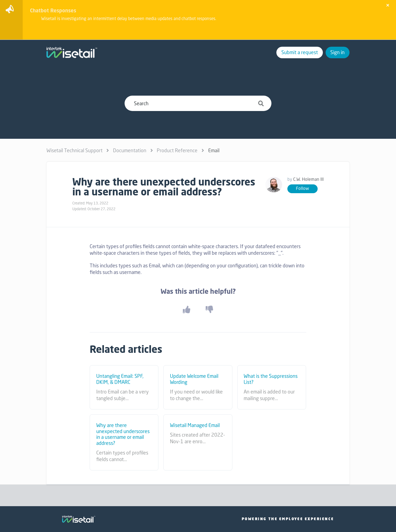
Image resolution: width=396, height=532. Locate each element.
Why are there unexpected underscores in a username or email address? (123, 434)
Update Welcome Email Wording (194, 379)
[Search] (198, 103)
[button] (186, 310)
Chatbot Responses (53, 10)
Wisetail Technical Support (75, 150)
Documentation (130, 150)
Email (214, 150)
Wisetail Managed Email (195, 425)
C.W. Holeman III (308, 179)
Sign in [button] (337, 52)
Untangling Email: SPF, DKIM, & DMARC (120, 379)
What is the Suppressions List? (271, 379)
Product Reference (177, 150)
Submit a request (300, 52)
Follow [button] (302, 188)
